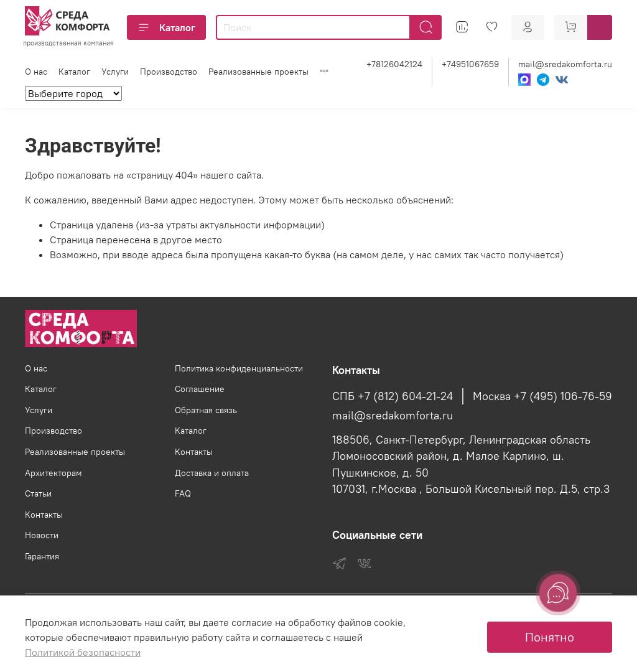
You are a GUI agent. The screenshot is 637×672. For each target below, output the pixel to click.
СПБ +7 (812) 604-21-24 (393, 396)
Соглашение (200, 389)
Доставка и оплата (212, 473)
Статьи (38, 493)
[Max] (524, 80)
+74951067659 (470, 64)
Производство (169, 72)
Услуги (115, 72)
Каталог (166, 27)
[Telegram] (543, 80)
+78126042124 (394, 64)
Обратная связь (206, 410)
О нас (36, 72)
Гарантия (42, 556)
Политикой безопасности (83, 652)
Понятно (550, 637)
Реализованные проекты (258, 72)
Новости (42, 535)
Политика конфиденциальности (239, 368)
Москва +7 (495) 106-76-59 (542, 396)
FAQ (183, 493)
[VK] (562, 80)
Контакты (44, 515)
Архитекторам (53, 473)
